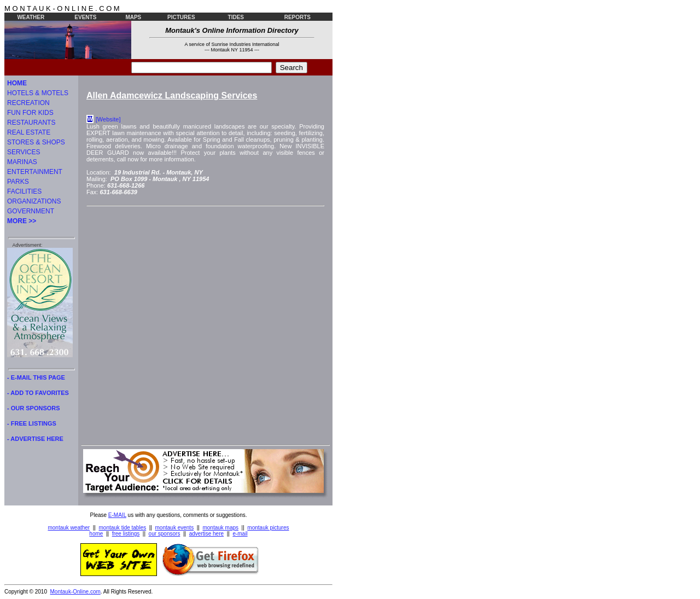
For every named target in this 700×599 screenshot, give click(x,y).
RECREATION (28, 103)
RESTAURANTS (31, 123)
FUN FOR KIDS (30, 113)
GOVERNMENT (31, 211)
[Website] (108, 119)
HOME (17, 83)
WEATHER (31, 17)
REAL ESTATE (29, 132)
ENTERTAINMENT (35, 172)
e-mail (240, 534)
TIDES (236, 17)
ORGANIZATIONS (34, 201)
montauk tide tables (123, 528)
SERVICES (24, 152)
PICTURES (181, 17)
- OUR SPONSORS (34, 408)
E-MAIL (117, 515)
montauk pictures (268, 528)
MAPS (133, 17)
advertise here (206, 534)
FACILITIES (24, 191)
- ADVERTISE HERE (35, 439)
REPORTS (297, 17)
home (96, 534)
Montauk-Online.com (75, 592)
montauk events (175, 528)
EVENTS (85, 17)
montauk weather (69, 528)
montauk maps (220, 528)
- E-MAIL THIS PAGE (36, 377)
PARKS (18, 182)
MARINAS (22, 162)
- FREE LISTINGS (32, 423)
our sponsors (165, 534)
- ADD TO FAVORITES (38, 393)
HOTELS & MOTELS (38, 93)
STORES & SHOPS (36, 142)
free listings (126, 534)
